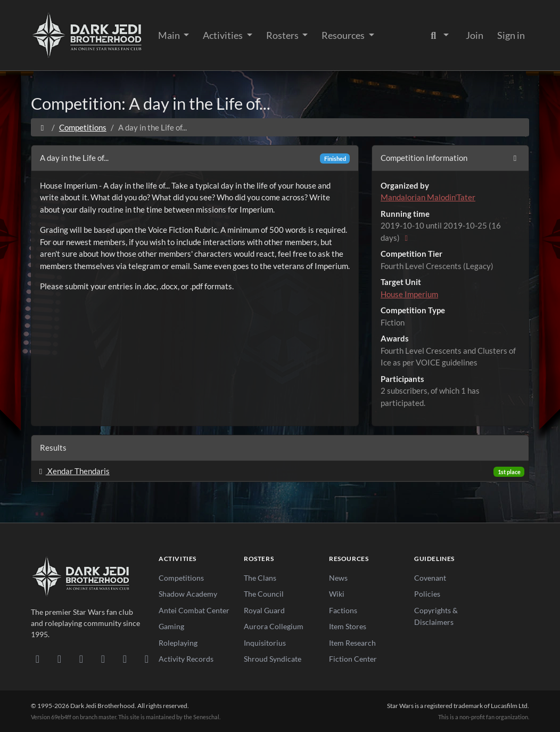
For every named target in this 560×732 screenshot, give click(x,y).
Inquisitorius (265, 643)
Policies (427, 594)
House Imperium (409, 294)
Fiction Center (353, 659)
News (338, 578)
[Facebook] (81, 658)
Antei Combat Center (194, 610)
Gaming (171, 626)
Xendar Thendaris (73, 471)
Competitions (83, 127)
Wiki (337, 594)
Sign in (511, 35)
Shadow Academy (188, 594)
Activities (224, 35)
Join (475, 35)
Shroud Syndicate (273, 659)
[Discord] (38, 658)
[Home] (42, 127)
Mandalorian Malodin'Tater (428, 197)
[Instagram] (103, 658)
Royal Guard (264, 610)
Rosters (283, 35)
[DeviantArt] (59, 658)
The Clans (260, 578)
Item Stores (348, 626)
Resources (344, 35)
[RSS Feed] (147, 658)
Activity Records (186, 659)
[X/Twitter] (125, 658)
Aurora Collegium (274, 626)
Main (170, 35)
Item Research (352, 643)
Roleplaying (178, 643)
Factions (343, 610)
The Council (264, 594)
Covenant (430, 578)
